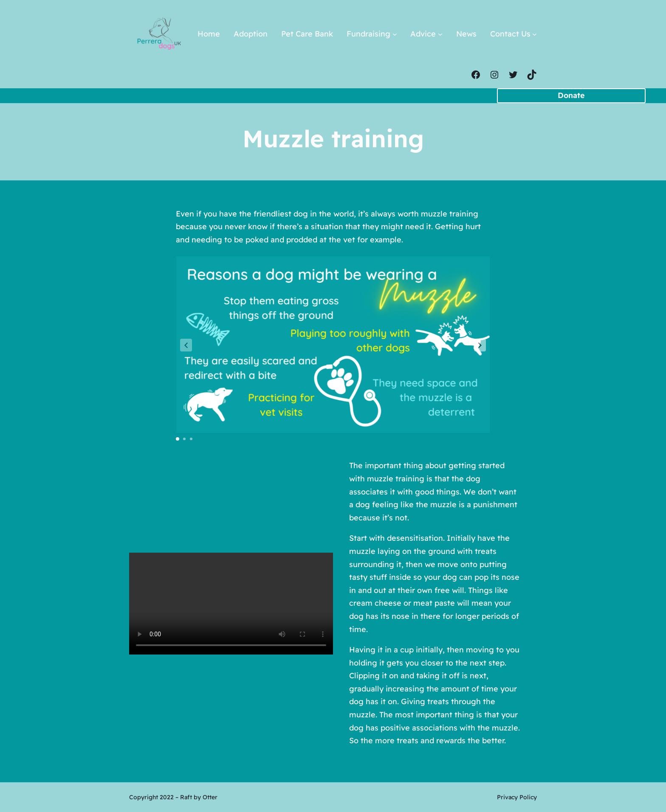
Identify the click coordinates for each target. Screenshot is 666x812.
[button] (480, 345)
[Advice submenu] (440, 34)
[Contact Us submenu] (535, 34)
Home (209, 34)
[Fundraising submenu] (395, 34)
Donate (571, 95)
